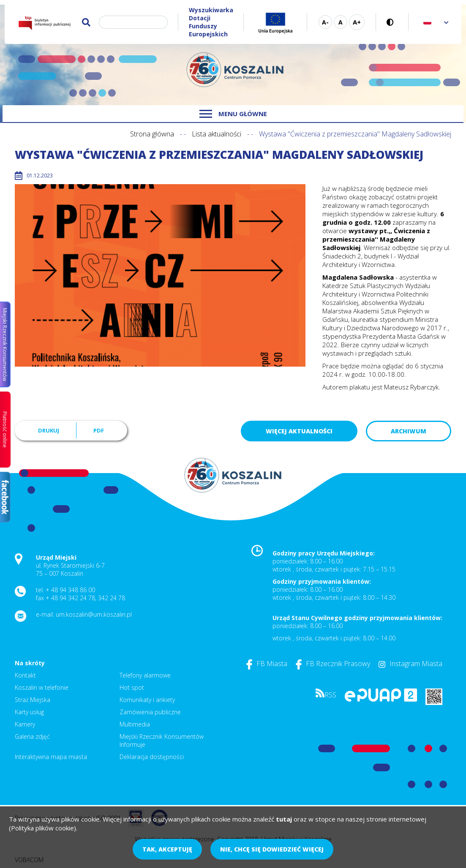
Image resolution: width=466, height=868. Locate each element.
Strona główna (152, 134)
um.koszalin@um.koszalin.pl (94, 614)
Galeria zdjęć (32, 736)
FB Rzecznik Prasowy (333, 664)
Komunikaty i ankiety (147, 700)
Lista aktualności (217, 134)
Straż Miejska (33, 700)
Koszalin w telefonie (42, 687)
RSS (326, 695)
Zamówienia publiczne (150, 712)
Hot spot (132, 687)
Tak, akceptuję (167, 849)
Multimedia (135, 724)
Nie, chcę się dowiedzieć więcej (272, 849)
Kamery (25, 724)
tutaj (284, 819)
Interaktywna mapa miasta (51, 757)
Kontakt (25, 675)
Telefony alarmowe (145, 675)
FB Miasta (267, 664)
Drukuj (49, 430)
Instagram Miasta (410, 664)
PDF (99, 430)
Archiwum (409, 431)
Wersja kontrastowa (392, 22)
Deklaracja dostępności (152, 757)
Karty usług (29, 712)
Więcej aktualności (299, 431)
